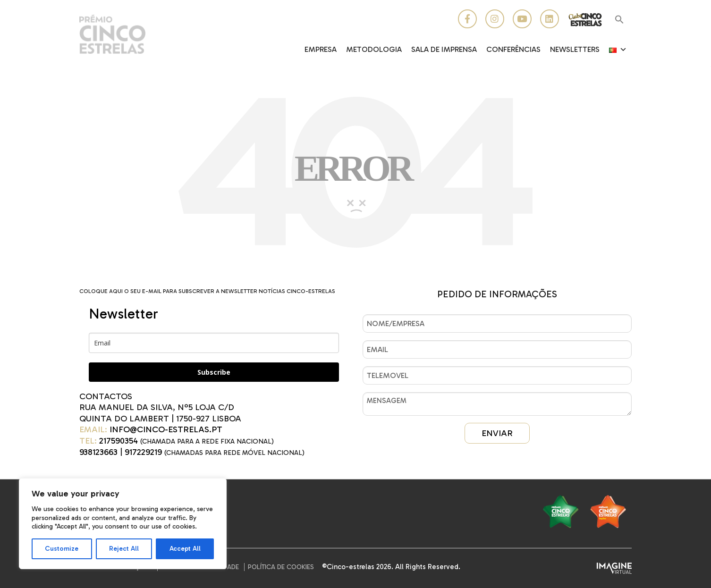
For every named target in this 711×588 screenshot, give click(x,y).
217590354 (118, 441)
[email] (214, 343)
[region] (123, 524)
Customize (62, 549)
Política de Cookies (281, 567)
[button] (619, 20)
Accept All (185, 549)
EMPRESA (321, 49)
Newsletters (575, 49)
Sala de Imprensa (444, 49)
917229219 (143, 452)
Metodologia (374, 49)
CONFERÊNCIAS (513, 49)
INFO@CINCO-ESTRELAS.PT (166, 429)
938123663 (98, 452)
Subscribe (214, 372)
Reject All (124, 549)
